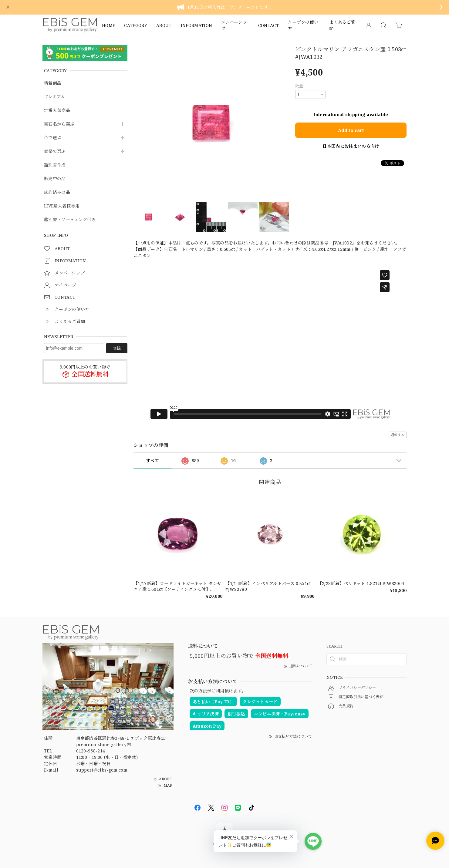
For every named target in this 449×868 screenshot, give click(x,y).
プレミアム (55, 97)
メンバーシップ (234, 25)
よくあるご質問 (342, 25)
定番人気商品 (57, 111)
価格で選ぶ (55, 151)
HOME (108, 25)
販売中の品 (55, 179)
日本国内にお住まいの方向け (351, 146)
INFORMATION (197, 25)
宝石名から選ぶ (59, 124)
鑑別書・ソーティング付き (70, 220)
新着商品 (53, 83)
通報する (398, 435)
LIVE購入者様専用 (62, 206)
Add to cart (351, 130)
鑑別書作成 (55, 165)
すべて (152, 461)
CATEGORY (136, 25)
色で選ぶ (53, 138)
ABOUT (164, 25)
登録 (117, 348)
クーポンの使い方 (303, 25)
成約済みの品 (57, 192)
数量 (299, 86)
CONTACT (268, 25)
